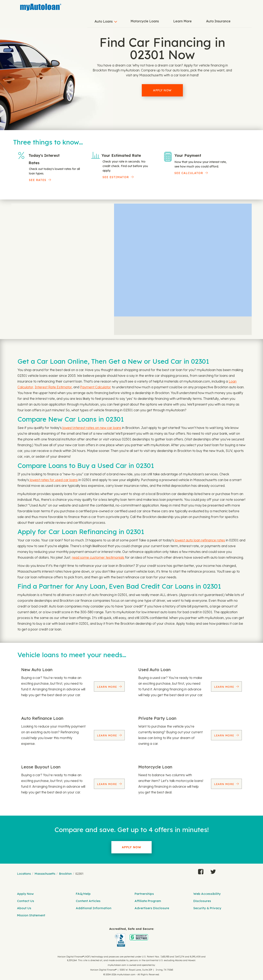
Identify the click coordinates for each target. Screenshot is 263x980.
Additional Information (94, 908)
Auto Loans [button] (104, 21)
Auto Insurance (218, 21)
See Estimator (116, 177)
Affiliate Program (148, 901)
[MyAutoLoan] (41, 7)
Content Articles (88, 901)
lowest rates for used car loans (53, 480)
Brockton (65, 874)
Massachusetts (45, 874)
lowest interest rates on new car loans (91, 428)
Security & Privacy (207, 908)
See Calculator (189, 173)
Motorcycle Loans (145, 21)
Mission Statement (31, 915)
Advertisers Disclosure (152, 908)
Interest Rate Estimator (53, 387)
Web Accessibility (207, 894)
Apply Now (162, 90)
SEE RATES (38, 180)
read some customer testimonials (98, 557)
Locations (24, 874)
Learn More (182, 21)
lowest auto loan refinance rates (200, 540)
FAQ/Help (83, 894)
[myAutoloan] (131, 937)
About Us (24, 908)
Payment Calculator (96, 387)
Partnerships (144, 894)
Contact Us (26, 901)
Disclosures (202, 901)
